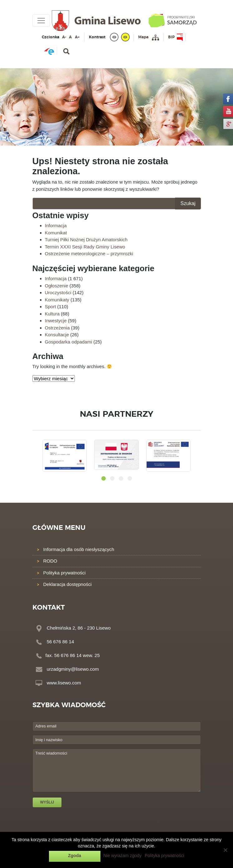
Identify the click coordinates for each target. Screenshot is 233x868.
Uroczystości (58, 293)
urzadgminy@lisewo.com (73, 669)
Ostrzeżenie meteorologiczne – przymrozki (89, 254)
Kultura (52, 314)
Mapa (143, 37)
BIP (171, 37)
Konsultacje (57, 335)
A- (64, 37)
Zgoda (75, 856)
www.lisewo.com (64, 683)
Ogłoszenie (57, 286)
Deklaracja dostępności (68, 584)
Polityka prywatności (65, 573)
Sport (51, 307)
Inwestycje (56, 321)
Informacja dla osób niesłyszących (79, 549)
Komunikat (56, 233)
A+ (77, 37)
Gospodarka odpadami (69, 342)
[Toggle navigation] (41, 21)
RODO (50, 561)
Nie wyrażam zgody (123, 856)
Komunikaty (57, 300)
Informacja (56, 225)
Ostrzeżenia (57, 328)
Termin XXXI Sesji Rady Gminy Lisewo (85, 247)
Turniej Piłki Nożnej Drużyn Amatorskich (86, 240)
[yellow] (125, 37)
